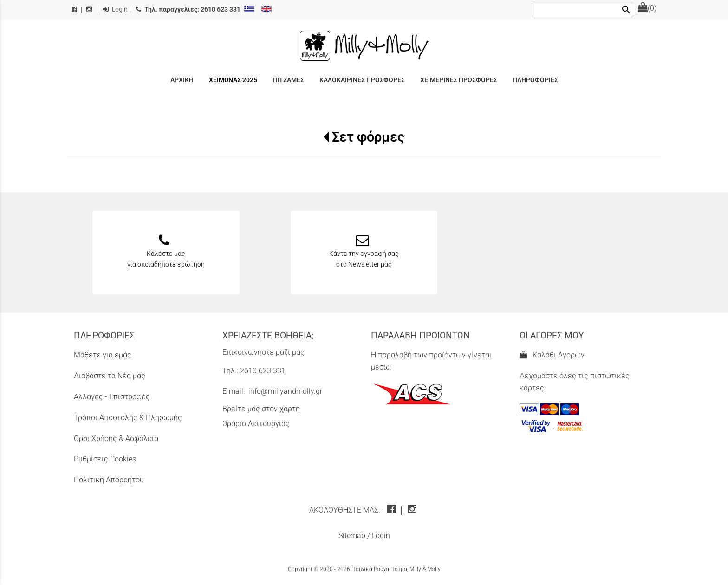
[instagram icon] (413, 510)
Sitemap (352, 536)
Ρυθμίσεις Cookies (105, 459)
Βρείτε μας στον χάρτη (261, 409)
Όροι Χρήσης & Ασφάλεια (116, 439)
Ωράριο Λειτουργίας (256, 424)
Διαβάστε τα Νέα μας (110, 376)
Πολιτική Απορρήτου (109, 480)
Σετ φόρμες (368, 137)
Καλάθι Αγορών (552, 355)
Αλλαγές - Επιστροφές (112, 397)
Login (115, 10)
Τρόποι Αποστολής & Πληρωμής (128, 418)
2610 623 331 (263, 371)
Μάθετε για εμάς (103, 355)
